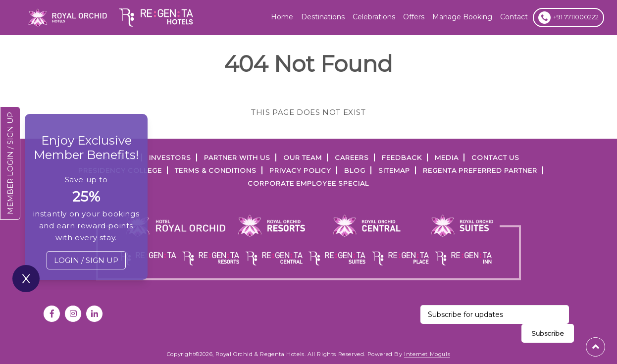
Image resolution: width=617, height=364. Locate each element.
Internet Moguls (427, 354)
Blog (355, 170)
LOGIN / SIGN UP (86, 260)
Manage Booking (462, 17)
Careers (352, 157)
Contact (514, 17)
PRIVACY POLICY (300, 170)
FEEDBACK (402, 157)
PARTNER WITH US (237, 157)
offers (414, 17)
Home (282, 17)
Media (447, 157)
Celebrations (374, 17)
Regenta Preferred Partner (480, 170)
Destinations (323, 17)
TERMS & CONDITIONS (216, 170)
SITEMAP (394, 170)
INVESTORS (170, 157)
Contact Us (495, 157)
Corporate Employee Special (308, 183)
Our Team (303, 157)
